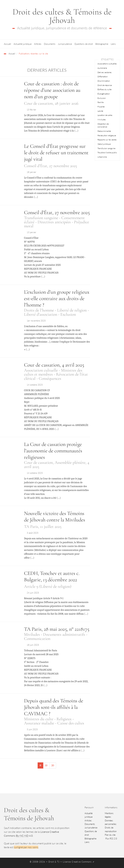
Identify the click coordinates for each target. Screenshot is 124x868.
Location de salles (105, 115)
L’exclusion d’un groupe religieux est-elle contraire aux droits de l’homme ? (57, 298)
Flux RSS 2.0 (111, 839)
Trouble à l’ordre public (107, 153)
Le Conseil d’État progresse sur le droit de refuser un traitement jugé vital (56, 153)
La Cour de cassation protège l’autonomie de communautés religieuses (53, 451)
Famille (101, 102)
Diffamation (103, 77)
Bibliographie (102, 44)
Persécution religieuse (107, 135)
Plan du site (110, 835)
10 (46, 765)
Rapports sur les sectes (107, 140)
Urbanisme (102, 157)
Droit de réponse (105, 85)
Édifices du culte (104, 89)
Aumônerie (102, 68)
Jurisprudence (65, 44)
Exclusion (102, 98)
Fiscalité (101, 107)
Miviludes (102, 120)
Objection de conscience (103, 125)
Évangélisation (104, 94)
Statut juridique (104, 144)
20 (53, 765)
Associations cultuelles (107, 64)
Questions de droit (84, 44)
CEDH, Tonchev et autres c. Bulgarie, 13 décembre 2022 (52, 576)
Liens (113, 44)
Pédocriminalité (104, 131)
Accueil (7, 44)
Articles (38, 44)
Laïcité (100, 111)
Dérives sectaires (105, 72)
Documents (50, 44)
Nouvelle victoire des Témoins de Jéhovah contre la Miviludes (55, 517)
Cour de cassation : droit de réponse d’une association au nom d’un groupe (52, 90)
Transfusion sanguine (106, 148)
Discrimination (104, 81)
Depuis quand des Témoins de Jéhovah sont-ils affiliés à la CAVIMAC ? (54, 707)
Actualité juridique (23, 44)
